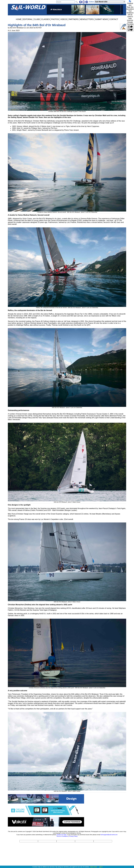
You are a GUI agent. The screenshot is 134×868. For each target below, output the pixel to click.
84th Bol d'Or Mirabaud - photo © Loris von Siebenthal (67, 407)
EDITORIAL (28, 19)
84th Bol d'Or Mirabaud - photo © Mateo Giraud (67, 501)
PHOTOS (55, 19)
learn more (94, 867)
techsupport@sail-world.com (109, 835)
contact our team (62, 835)
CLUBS (37, 19)
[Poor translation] (130, 30)
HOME (19, 19)
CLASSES (46, 19)
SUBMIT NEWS (102, 19)
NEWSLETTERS (87, 19)
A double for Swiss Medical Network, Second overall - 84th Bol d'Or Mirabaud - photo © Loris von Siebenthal (67, 212)
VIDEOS (64, 19)
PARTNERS (73, 19)
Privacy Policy (73, 836)
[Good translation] (130, 27)
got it (101, 867)
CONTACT (114, 19)
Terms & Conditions (62, 836)
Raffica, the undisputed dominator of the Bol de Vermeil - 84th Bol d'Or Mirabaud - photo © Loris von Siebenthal (67, 307)
